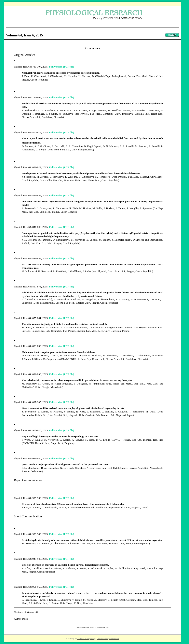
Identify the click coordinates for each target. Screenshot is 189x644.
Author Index (21, 619)
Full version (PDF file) (61, 67)
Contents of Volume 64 (26, 612)
